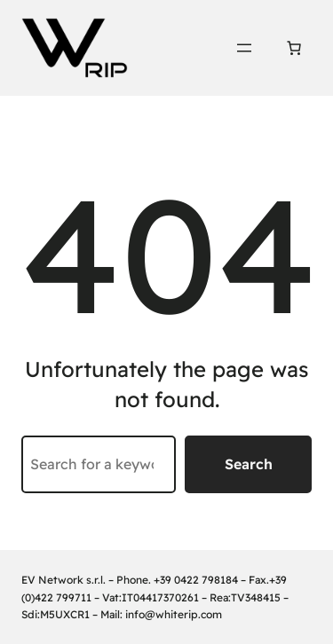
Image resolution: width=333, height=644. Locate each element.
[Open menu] (244, 48)
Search (249, 464)
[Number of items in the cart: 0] (294, 48)
